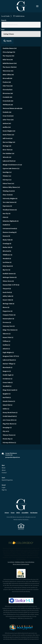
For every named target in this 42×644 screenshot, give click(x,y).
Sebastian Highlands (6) (11, 221)
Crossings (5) (7, 244)
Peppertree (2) (8, 311)
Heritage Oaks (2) (8, 304)
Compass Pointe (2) (9, 315)
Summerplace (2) (8, 319)
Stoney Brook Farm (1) (10, 412)
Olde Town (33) (8, 86)
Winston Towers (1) (9, 435)
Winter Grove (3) (8, 281)
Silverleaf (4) (7, 251)
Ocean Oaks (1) (8, 382)
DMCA (18, 513)
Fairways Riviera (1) (9, 443)
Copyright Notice (30, 562)
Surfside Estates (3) (9, 274)
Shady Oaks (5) (8, 240)
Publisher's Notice (20, 562)
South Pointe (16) (8, 135)
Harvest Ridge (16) (9, 142)
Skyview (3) (6, 270)
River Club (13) (8, 150)
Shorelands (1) (7, 367)
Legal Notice (11, 562)
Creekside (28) (7, 97)
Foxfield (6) (6, 225)
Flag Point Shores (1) (9, 424)
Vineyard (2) (7, 289)
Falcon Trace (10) (8, 183)
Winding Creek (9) (9, 191)
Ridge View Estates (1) (10, 330)
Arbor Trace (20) (8, 120)
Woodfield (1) (7, 386)
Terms (13, 513)
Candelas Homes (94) (10, 48)
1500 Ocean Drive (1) (10, 420)
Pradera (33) (7, 82)
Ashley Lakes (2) (8, 296)
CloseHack (25, 520)
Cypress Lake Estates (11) (11, 168)
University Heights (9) (10, 198)
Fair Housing (34, 513)
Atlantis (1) (6, 349)
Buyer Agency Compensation (21, 564)
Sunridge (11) (7, 172)
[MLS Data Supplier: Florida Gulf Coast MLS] (21, 627)
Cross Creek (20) (8, 116)
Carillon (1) (6, 345)
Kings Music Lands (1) (10, 390)
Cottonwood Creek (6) (10, 229)
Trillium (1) (6, 341)
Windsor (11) (7, 176)
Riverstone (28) (8, 93)
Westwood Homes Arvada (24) (12, 108)
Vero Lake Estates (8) (10, 202)
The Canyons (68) (8, 56)
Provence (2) (7, 322)
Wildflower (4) (7, 255)
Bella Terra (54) (8, 60)
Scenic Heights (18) (9, 131)
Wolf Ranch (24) (8, 105)
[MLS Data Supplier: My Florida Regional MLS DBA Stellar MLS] (21, 600)
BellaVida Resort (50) (10, 63)
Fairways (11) (7, 180)
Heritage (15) (7, 146)
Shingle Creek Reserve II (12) (12, 165)
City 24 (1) (6, 431)
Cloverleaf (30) (8, 90)
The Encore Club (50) (10, 67)
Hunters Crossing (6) (10, 232)
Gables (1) (6, 409)
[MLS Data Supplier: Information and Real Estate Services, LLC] (21, 573)
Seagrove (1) (7, 371)
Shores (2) (6, 307)
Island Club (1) (7, 405)
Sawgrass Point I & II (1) (11, 356)
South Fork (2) (7, 292)
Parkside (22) (7, 112)
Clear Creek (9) (8, 195)
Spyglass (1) (7, 394)
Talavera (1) (7, 334)
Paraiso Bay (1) (8, 439)
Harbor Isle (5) (7, 247)
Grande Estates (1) (9, 401)
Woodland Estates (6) (10, 210)
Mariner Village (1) (9, 364)
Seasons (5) (6, 236)
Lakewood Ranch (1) (9, 360)
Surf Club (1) (7, 397)
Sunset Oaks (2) (8, 300)
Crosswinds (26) (8, 101)
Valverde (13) (7, 157)
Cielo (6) (5, 217)
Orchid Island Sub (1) (10, 416)
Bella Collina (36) (8, 75)
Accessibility (25, 513)
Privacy (7, 513)
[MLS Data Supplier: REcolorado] (21, 543)
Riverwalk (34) (7, 78)
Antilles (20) (7, 127)
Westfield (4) (7, 259)
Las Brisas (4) (7, 262)
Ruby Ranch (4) (8, 266)
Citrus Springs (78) (9, 52)
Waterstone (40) (8, 71)
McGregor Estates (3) (10, 277)
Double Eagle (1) (8, 375)
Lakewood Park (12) (9, 161)
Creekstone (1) (7, 379)
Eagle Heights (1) (8, 352)
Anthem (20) (7, 123)
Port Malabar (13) (8, 153)
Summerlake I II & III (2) (11, 285)
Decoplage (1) (7, 428)
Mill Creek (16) (8, 138)
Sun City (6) (6, 214)
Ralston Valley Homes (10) (11, 187)
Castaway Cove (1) (9, 326)
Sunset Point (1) (8, 337)
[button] (7, 41)
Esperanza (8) (7, 206)
